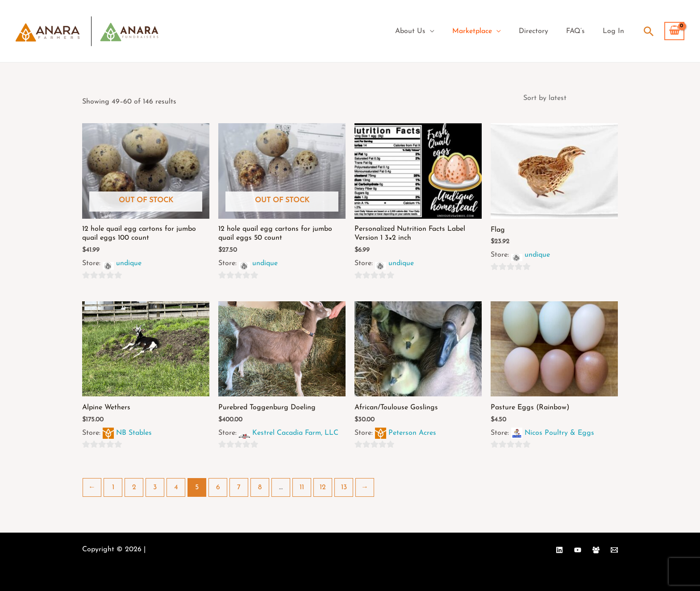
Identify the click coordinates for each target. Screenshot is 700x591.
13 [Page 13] (344, 487)
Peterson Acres (412, 433)
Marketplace (472, 31)
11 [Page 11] (302, 487)
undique (129, 263)
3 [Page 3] (155, 487)
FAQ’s (575, 31)
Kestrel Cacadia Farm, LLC (295, 433)
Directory (533, 31)
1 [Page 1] (113, 487)
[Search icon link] (649, 31)
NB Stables (134, 433)
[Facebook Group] (596, 550)
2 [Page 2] (134, 487)
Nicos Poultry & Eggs (559, 433)
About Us (410, 31)
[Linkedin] (559, 550)
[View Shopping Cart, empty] (674, 31)
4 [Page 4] (176, 487)
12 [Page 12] (323, 487)
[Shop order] (568, 98)
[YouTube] (578, 550)
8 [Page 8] (260, 487)
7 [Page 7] (239, 487)
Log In (613, 31)
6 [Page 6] (218, 487)
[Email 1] (614, 550)
